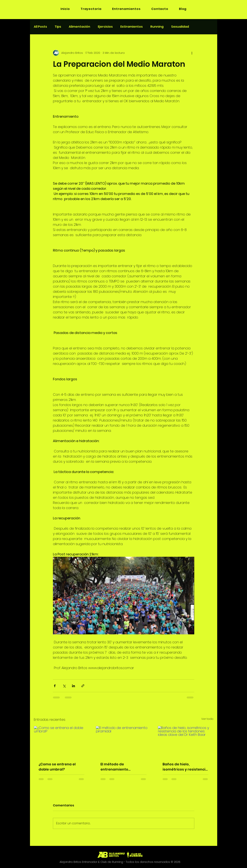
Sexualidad (180, 27)
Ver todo (207, 719)
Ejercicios (105, 27)
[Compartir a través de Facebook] (55, 686)
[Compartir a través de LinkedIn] (73, 686)
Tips (58, 27)
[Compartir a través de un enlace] (83, 686)
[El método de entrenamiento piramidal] (123, 742)
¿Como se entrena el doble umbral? (57, 767)
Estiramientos (132, 27)
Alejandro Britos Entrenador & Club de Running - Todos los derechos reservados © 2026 (120, 862)
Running (157, 27)
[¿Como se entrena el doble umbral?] (62, 742)
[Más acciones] (192, 53)
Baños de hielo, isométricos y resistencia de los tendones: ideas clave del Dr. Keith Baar (185, 767)
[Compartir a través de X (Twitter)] (64, 686)
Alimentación (79, 27)
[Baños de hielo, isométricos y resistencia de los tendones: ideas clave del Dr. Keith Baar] (186, 742)
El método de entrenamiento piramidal (114, 767)
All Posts (40, 27)
